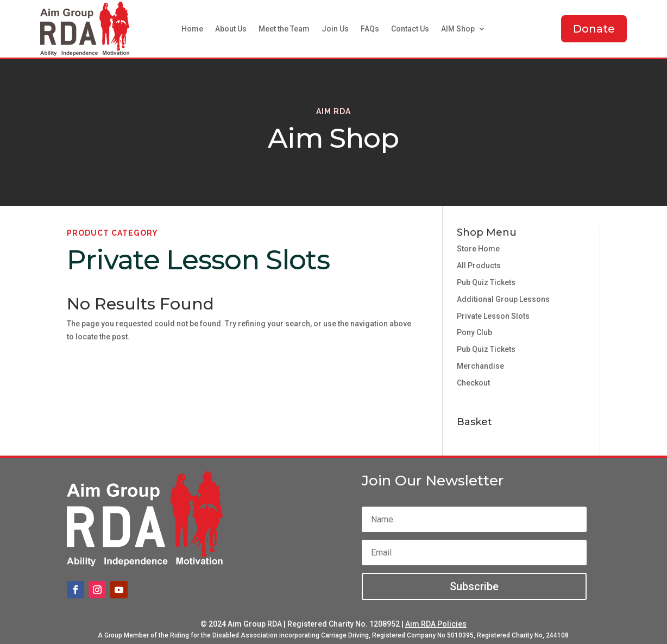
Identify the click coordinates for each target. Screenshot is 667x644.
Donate (594, 29)
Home (192, 29)
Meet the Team (284, 29)
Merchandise (480, 366)
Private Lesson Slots (493, 316)
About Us (231, 29)
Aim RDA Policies (436, 624)
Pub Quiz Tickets (486, 282)
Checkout (473, 383)
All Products (479, 266)
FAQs (370, 29)
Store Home (478, 249)
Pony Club (474, 332)
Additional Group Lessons (503, 299)
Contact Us (410, 29)
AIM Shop (458, 29)
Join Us (335, 29)
